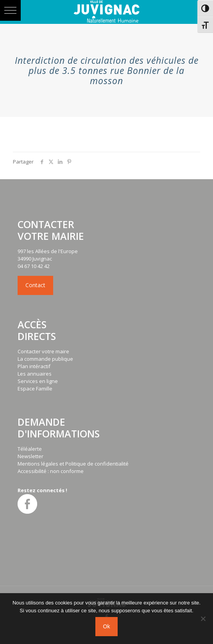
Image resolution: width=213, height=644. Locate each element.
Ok (107, 626)
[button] (10, 10)
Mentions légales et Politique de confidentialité (73, 464)
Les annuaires (35, 374)
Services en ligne (38, 381)
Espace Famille (35, 389)
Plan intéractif (34, 366)
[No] (203, 619)
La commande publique (45, 359)
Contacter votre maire (43, 351)
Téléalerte (30, 449)
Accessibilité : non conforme (51, 471)
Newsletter (30, 456)
